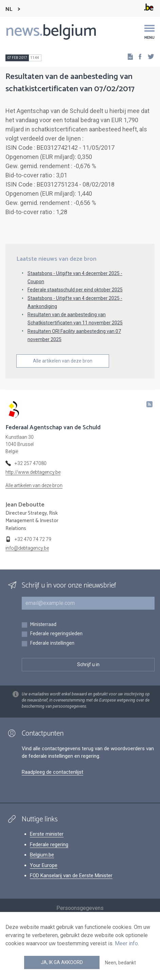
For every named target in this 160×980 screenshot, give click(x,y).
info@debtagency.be (27, 548)
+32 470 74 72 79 (33, 539)
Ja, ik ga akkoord (62, 962)
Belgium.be (42, 855)
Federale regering (49, 845)
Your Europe (44, 865)
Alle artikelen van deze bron (63, 361)
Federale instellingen (52, 644)
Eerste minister (47, 834)
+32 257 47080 (31, 463)
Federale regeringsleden (56, 634)
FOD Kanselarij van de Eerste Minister (71, 875)
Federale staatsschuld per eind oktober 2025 (75, 290)
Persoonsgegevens (80, 908)
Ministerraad (43, 625)
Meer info (126, 943)
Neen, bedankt (120, 963)
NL (9, 9)
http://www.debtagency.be (33, 472)
